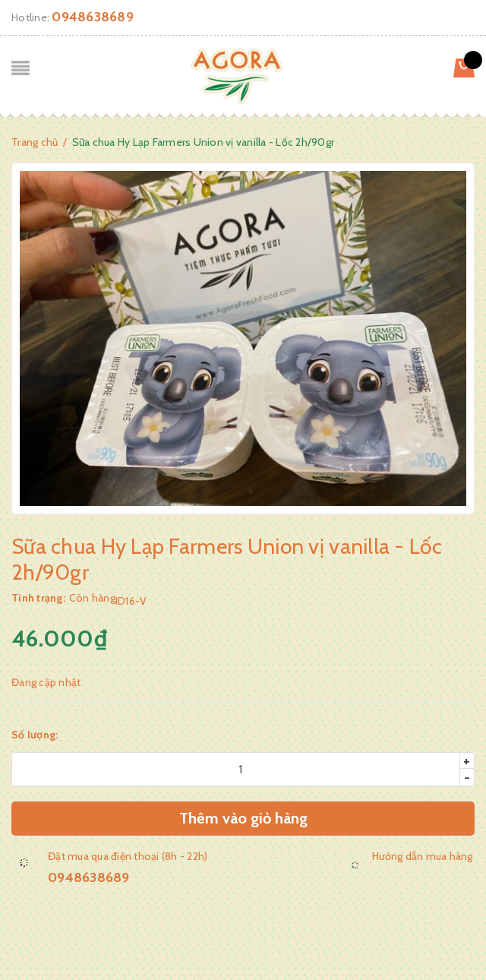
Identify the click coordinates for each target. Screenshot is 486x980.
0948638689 (93, 17)
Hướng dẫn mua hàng (423, 856)
